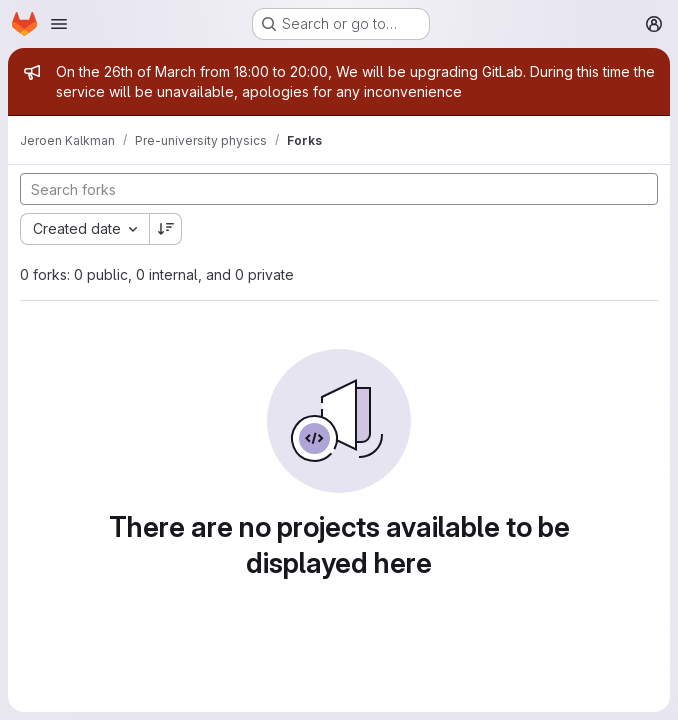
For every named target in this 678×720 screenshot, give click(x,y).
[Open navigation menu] (59, 24)
